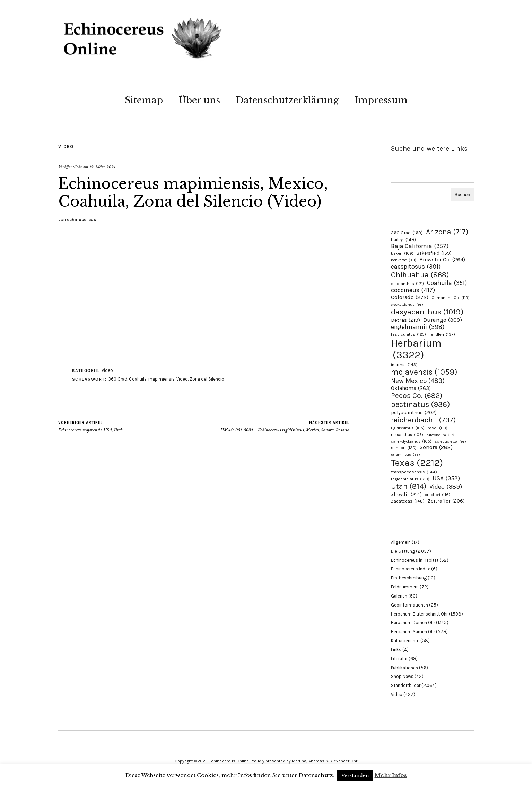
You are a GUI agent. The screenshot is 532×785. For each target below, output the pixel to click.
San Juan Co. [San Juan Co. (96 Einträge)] (450, 441)
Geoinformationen (409, 605)
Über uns (199, 100)
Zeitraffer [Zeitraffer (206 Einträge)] (446, 501)
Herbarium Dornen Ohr (413, 623)
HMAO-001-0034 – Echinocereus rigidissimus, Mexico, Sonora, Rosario (285, 426)
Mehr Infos (391, 775)
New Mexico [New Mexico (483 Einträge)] (418, 381)
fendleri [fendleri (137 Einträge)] (442, 334)
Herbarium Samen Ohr (413, 632)
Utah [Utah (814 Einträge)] (409, 486)
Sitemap (144, 100)
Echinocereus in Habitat (415, 560)
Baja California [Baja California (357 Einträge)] (420, 246)
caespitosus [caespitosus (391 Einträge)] (416, 267)
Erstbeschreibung (409, 578)
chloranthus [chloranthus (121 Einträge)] (407, 284)
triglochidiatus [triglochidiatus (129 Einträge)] (410, 479)
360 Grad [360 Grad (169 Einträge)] (407, 233)
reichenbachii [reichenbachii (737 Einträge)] (423, 420)
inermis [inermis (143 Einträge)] (404, 364)
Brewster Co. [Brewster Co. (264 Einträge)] (442, 259)
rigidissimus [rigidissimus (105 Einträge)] (408, 428)
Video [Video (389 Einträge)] (446, 487)
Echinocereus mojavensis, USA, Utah (90, 426)
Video (66, 146)
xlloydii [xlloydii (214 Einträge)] (406, 494)
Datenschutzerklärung (287, 100)
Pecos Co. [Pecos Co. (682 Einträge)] (417, 395)
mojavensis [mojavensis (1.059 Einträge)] (424, 372)
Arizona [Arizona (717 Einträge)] (447, 232)
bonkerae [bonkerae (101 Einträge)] (404, 260)
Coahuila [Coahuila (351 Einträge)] (447, 283)
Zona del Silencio (207, 379)
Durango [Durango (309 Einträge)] (443, 320)
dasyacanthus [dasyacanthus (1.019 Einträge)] (427, 312)
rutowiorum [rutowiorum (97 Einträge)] (440, 435)
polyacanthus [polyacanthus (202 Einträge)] (414, 413)
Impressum (381, 100)
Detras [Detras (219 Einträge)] (405, 320)
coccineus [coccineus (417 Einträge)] (413, 290)
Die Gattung (403, 551)
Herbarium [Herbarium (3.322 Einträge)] (416, 349)
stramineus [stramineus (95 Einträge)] (405, 455)
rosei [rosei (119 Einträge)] (438, 428)
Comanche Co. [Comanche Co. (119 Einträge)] (451, 298)
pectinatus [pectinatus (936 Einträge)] (420, 404)
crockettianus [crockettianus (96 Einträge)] (407, 304)
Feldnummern (405, 587)
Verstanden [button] (355, 775)
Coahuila (138, 379)
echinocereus (81, 220)
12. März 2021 (102, 167)
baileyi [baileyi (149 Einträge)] (403, 240)
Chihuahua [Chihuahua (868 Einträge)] (420, 275)
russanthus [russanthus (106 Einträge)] (407, 435)
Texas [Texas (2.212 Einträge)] (417, 463)
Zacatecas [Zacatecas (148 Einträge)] (408, 501)
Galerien (399, 596)
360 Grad (118, 379)
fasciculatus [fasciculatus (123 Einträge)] (408, 334)
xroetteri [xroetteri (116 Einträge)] (438, 495)
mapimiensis (162, 379)
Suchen (462, 195)
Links (396, 650)
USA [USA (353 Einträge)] (446, 478)
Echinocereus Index (411, 569)
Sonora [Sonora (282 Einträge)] (436, 447)
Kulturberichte (405, 641)
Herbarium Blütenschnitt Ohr (419, 614)
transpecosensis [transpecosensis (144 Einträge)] (414, 472)
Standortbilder (406, 685)
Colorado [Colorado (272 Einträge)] (410, 297)
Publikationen (404, 668)
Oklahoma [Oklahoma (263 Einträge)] (411, 388)
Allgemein (401, 542)
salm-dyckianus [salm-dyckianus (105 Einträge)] (411, 441)
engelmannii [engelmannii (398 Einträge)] (418, 327)
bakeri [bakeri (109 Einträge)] (402, 254)
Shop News (402, 676)
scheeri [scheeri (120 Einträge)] (404, 448)
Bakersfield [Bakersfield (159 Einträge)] (434, 253)
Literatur (399, 659)
